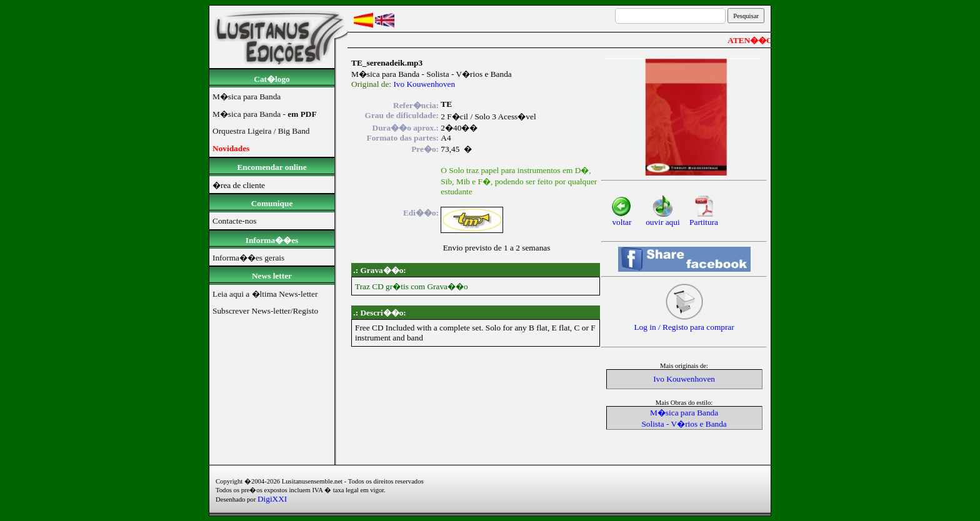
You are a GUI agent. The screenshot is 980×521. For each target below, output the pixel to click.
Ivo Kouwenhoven (424, 84)
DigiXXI (272, 499)
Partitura (704, 218)
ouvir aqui (662, 218)
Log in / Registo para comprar (684, 323)
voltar (622, 218)
